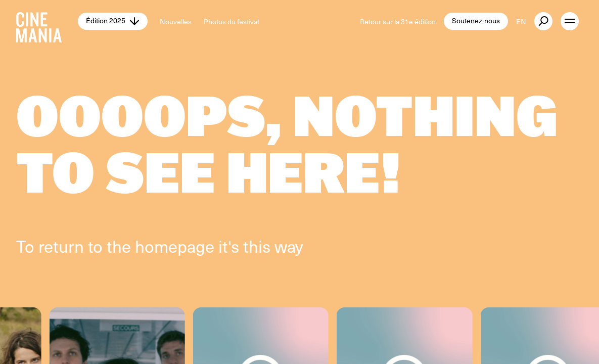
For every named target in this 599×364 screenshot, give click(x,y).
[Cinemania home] (47, 21)
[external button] (543, 21)
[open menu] (570, 21)
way (289, 246)
